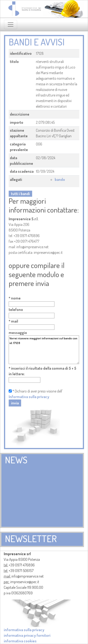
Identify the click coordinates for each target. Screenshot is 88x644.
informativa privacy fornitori (27, 635)
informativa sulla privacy (24, 630)
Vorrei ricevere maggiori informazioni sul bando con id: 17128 (44, 350)
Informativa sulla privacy (29, 397)
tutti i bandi (20, 194)
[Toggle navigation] (11, 24)
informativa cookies (20, 641)
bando (60, 179)
